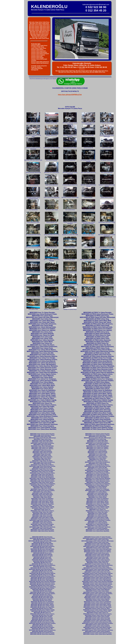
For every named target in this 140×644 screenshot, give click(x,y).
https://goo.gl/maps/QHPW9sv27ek (70, 95)
